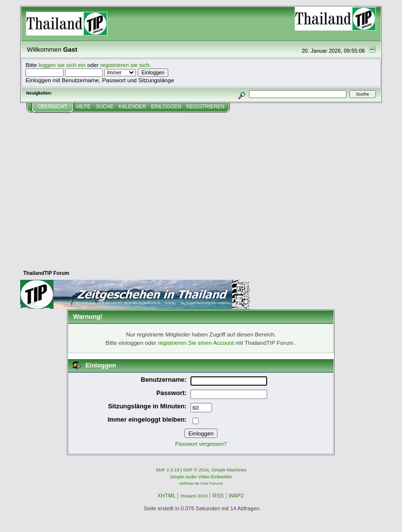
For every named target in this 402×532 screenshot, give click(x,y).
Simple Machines (229, 470)
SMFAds (186, 483)
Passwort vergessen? (201, 444)
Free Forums (212, 483)
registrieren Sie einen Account (196, 343)
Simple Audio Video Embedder (201, 477)
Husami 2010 (194, 496)
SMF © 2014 (196, 470)
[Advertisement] (201, 187)
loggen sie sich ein (62, 65)
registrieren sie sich (125, 65)
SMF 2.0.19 (167, 470)
